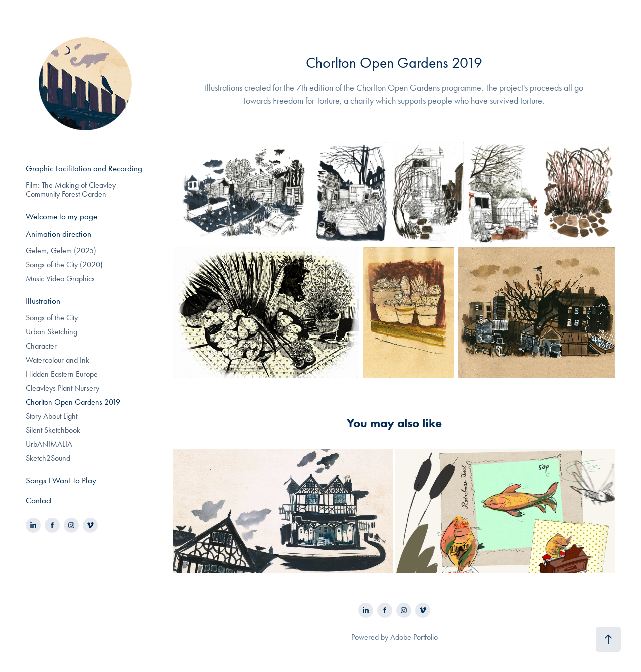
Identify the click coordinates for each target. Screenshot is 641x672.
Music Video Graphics (60, 279)
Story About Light (51, 416)
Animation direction (58, 234)
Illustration (43, 301)
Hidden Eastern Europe (62, 374)
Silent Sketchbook (53, 430)
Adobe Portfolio (414, 637)
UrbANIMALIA (49, 444)
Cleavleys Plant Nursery (62, 388)
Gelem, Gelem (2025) (61, 251)
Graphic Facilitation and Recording (84, 168)
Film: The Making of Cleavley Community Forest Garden (71, 190)
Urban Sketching (51, 332)
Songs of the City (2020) (64, 265)
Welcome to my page (61, 216)
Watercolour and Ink (57, 360)
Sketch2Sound (48, 458)
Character (41, 346)
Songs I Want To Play (61, 480)
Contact (39, 500)
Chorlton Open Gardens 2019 (73, 402)
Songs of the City (52, 318)
